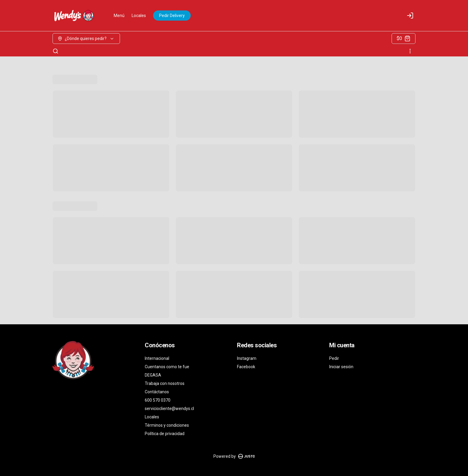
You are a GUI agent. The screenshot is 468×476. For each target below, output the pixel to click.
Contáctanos (157, 392)
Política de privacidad (165, 434)
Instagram (247, 358)
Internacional (157, 358)
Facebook (246, 367)
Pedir (334, 358)
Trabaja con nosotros (165, 383)
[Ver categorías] (410, 51)
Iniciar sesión (341, 367)
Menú (119, 16)
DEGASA (153, 375)
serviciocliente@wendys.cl (169, 409)
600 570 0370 (158, 400)
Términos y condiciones (167, 425)
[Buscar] (56, 51)
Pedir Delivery (172, 16)
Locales (139, 16)
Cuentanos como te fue (167, 367)
